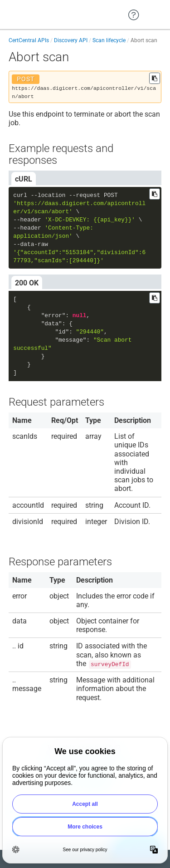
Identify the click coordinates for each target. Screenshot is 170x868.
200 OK (27, 283)
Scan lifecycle (109, 40)
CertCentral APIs (29, 40)
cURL (24, 179)
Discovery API (71, 40)
